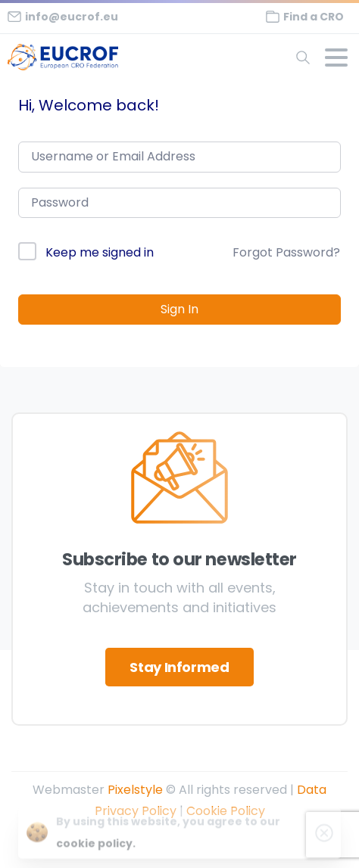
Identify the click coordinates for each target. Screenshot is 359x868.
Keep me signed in (100, 252)
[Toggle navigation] (336, 58)
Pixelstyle (135, 790)
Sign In (179, 309)
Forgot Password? (286, 252)
